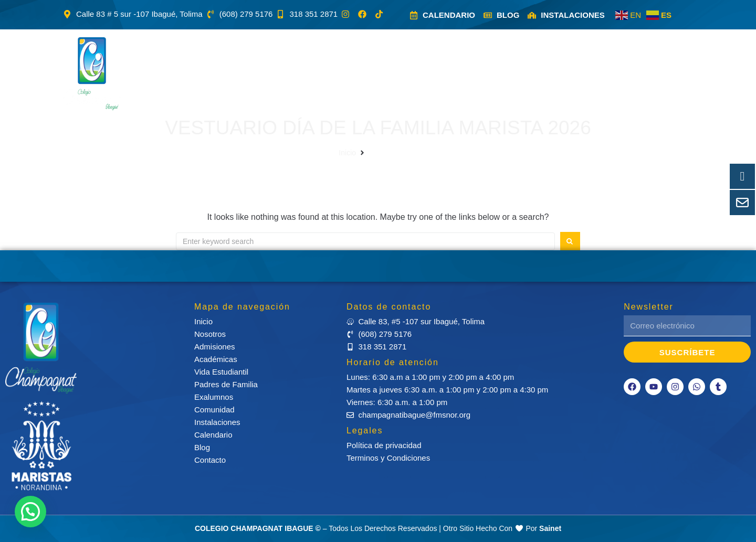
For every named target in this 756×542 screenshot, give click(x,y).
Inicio (347, 153)
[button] (198, 73)
